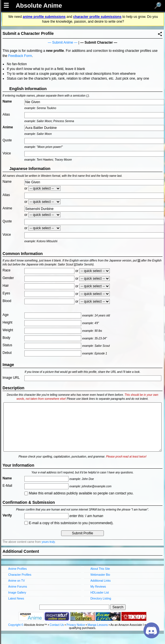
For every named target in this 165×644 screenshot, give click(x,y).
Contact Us (57, 625)
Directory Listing (101, 599)
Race (7, 270)
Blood (7, 301)
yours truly (48, 542)
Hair (6, 286)
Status (7, 345)
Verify (7, 515)
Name (7, 101)
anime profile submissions (44, 17)
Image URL (11, 378)
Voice (7, 153)
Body (6, 338)
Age (6, 315)
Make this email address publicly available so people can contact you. (79, 493)
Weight (8, 330)
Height (7, 322)
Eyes (6, 293)
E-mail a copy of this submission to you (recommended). (69, 523)
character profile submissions (97, 17)
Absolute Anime (39, 6)
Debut (7, 353)
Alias (6, 114)
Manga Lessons (98, 625)
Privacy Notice (76, 625)
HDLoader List (100, 593)
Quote (7, 140)
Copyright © (16, 625)
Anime (8, 127)
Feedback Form (20, 56)
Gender (8, 278)
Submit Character (99, 42)
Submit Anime (63, 42)
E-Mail (7, 486)
